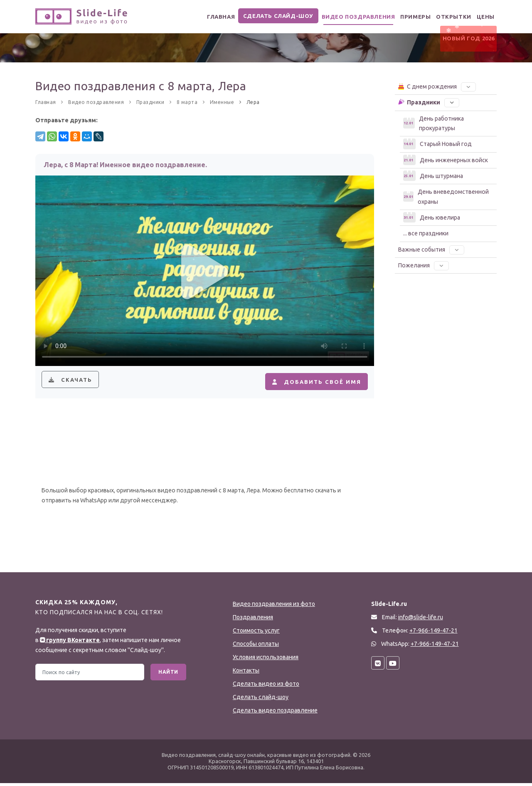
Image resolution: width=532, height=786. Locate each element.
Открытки (447, 17)
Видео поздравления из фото (274, 607)
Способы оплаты (256, 647)
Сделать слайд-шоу (263, 16)
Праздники (428, 102)
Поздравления (253, 620)
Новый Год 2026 (467, 43)
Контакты (246, 673)
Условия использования (266, 660)
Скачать (72, 383)
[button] (468, 87)
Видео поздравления (343, 17)
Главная (205, 17)
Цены (483, 17)
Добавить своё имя (312, 383)
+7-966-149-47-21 (435, 647)
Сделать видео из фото (266, 687)
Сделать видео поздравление (275, 713)
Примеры (404, 17)
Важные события (431, 250)
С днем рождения (437, 86)
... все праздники (426, 233)
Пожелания (424, 265)
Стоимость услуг (256, 633)
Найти (168, 675)
